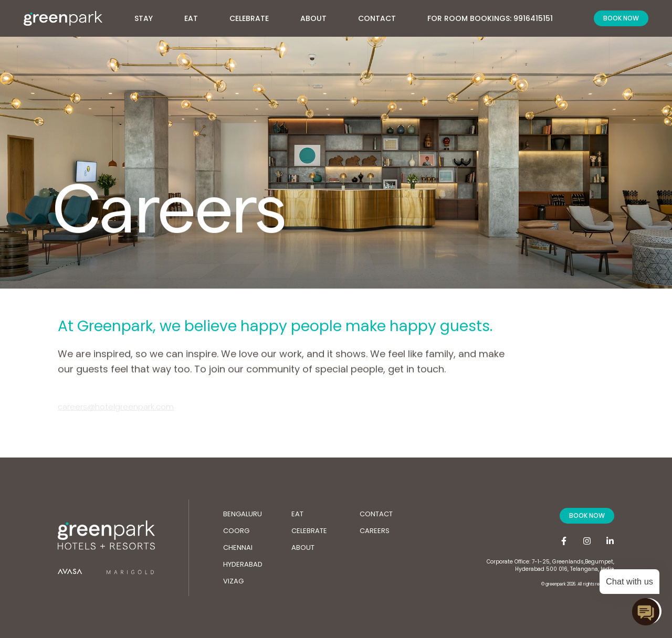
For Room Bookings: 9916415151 (490, 18)
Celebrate (249, 18)
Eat (191, 18)
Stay (149, 16)
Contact (377, 18)
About (319, 16)
